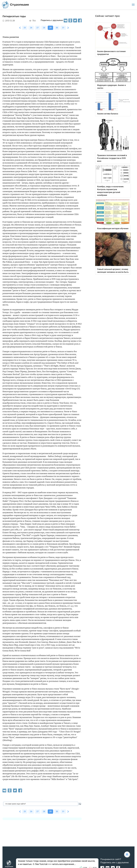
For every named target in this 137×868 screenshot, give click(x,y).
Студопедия (15, 5)
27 (38, 28)
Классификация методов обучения (113, 228)
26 (31, 28)
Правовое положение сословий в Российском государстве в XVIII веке (112, 158)
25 (25, 28)
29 (50, 28)
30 (57, 28)
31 (63, 28)
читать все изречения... (64, 864)
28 (44, 28)
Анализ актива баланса (108, 114)
